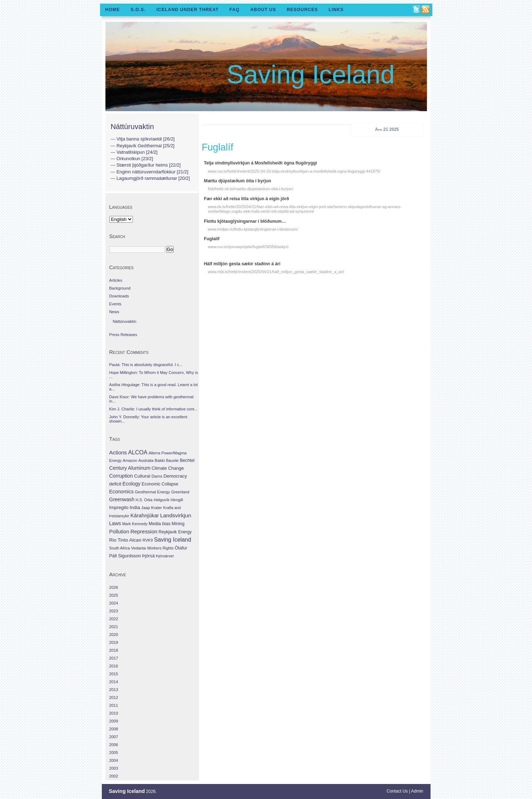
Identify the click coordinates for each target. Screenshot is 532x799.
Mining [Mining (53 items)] (178, 524)
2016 (114, 666)
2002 (114, 776)
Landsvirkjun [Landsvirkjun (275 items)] (176, 515)
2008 (114, 729)
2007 (114, 737)
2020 (114, 635)
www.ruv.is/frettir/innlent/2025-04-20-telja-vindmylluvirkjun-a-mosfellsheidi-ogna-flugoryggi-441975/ (294, 171)
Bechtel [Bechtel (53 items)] (187, 460)
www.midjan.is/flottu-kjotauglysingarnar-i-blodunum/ (253, 229)
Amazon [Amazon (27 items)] (130, 460)
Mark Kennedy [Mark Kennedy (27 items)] (135, 524)
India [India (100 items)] (135, 507)
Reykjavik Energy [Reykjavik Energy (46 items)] (175, 532)
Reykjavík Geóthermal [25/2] (145, 146)
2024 (114, 603)
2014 (114, 682)
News (114, 312)
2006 (114, 745)
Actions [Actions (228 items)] (118, 452)
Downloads (119, 296)
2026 (114, 587)
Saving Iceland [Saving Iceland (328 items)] (173, 540)
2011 (114, 705)
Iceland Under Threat (188, 10)
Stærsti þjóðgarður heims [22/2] (149, 165)
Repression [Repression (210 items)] (144, 531)
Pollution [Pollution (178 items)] (119, 532)
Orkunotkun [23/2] (135, 159)
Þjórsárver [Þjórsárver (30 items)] (165, 556)
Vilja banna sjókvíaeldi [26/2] (146, 139)
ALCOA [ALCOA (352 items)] (138, 452)
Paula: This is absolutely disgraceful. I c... (146, 365)
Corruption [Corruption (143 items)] (121, 476)
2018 (114, 650)
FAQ (234, 10)
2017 (114, 658)
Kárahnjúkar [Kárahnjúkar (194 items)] (145, 516)
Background (120, 288)
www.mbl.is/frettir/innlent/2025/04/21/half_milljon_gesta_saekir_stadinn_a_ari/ (276, 272)
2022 (114, 619)
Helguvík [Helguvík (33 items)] (161, 500)
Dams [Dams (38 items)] (157, 476)
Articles (116, 280)
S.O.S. (138, 10)
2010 (114, 713)
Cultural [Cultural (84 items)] (142, 476)
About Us (263, 10)
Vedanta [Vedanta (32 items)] (138, 548)
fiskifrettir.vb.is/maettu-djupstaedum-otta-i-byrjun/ (251, 189)
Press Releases (123, 335)
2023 (114, 611)
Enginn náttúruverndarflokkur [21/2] (152, 172)
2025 (114, 595)
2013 (114, 690)
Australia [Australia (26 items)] (146, 460)
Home (113, 10)
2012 (114, 697)
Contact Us (397, 791)
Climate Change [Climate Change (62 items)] (168, 468)
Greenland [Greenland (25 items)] (180, 492)
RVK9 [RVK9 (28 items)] (148, 540)
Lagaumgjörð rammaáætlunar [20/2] (153, 178)
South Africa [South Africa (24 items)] (120, 548)
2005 (114, 753)
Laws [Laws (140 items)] (115, 523)
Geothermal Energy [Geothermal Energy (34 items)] (152, 492)
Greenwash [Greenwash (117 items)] (122, 499)
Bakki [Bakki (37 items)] (160, 460)
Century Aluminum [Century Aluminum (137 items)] (130, 468)
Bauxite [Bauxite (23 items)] (172, 460)
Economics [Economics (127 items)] (121, 492)
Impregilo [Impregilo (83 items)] (119, 507)
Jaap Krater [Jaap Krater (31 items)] (151, 508)
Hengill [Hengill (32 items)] (177, 500)
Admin (417, 791)
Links (336, 10)
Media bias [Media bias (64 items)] (160, 524)
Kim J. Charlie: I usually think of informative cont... (153, 409)
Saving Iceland (310, 74)
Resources (302, 10)
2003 (114, 768)
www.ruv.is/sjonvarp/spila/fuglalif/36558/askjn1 (248, 247)
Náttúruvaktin (132, 126)
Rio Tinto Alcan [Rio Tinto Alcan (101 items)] (125, 540)
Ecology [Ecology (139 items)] (131, 484)
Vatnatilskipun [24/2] (137, 152)
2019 (114, 642)
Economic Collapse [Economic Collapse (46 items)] (160, 484)
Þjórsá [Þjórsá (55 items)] (148, 556)
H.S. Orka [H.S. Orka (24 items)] (144, 500)
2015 (114, 674)
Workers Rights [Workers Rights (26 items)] (160, 548)
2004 (114, 760)
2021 (114, 627)
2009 (114, 721)
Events (115, 304)
